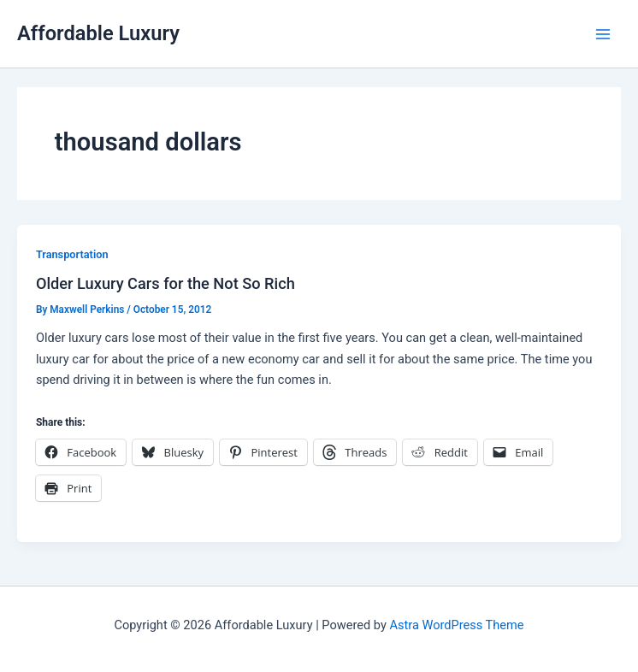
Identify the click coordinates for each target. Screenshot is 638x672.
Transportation (72, 254)
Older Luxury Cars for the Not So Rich (165, 283)
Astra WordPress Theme (456, 625)
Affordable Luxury (98, 33)
